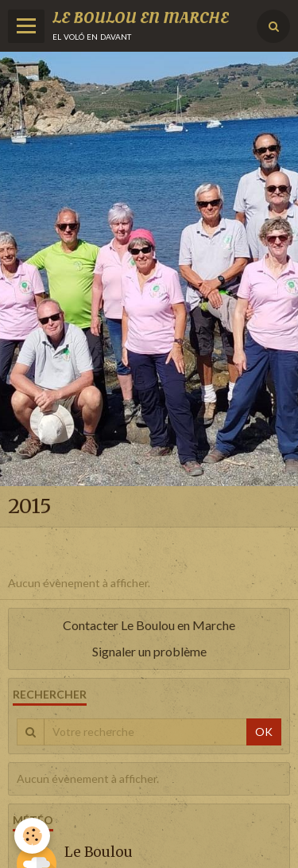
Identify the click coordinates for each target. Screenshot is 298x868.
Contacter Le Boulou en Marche (149, 625)
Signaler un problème (149, 651)
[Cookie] (32, 836)
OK (264, 732)
